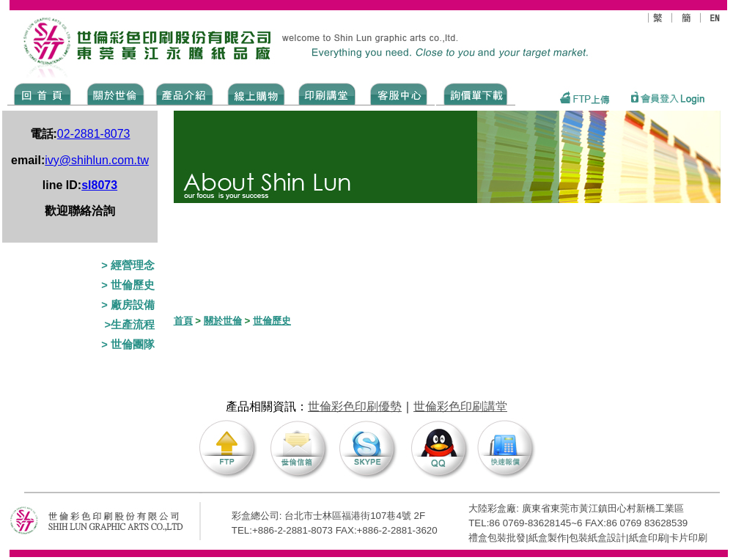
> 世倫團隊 (128, 345)
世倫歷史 (272, 321)
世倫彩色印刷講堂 (460, 406)
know (327, 93)
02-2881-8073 (94, 134)
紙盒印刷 (648, 538)
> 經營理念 (128, 265)
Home (43, 93)
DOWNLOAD (476, 93)
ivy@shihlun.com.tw (97, 160)
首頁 (183, 321)
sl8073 (99, 185)
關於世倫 (223, 321)
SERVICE (400, 93)
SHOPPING (255, 93)
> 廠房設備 (128, 305)
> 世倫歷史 (128, 285)
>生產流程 (129, 325)
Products (184, 93)
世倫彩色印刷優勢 (355, 406)
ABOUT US (113, 93)
